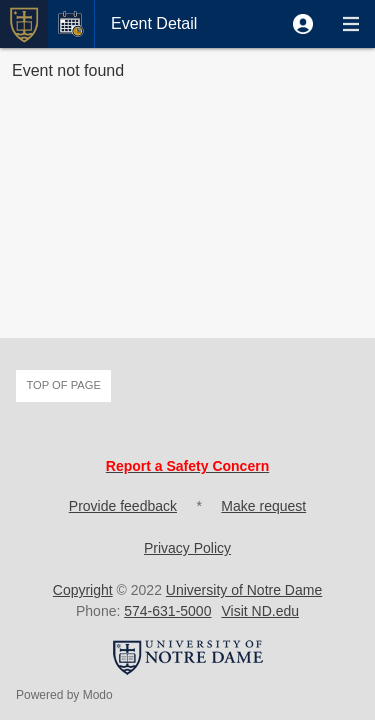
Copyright (83, 590)
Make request (263, 506)
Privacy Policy (187, 548)
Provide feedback (123, 506)
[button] (303, 24)
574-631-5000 (167, 611)
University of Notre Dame (244, 590)
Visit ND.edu (260, 611)
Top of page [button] (63, 385)
